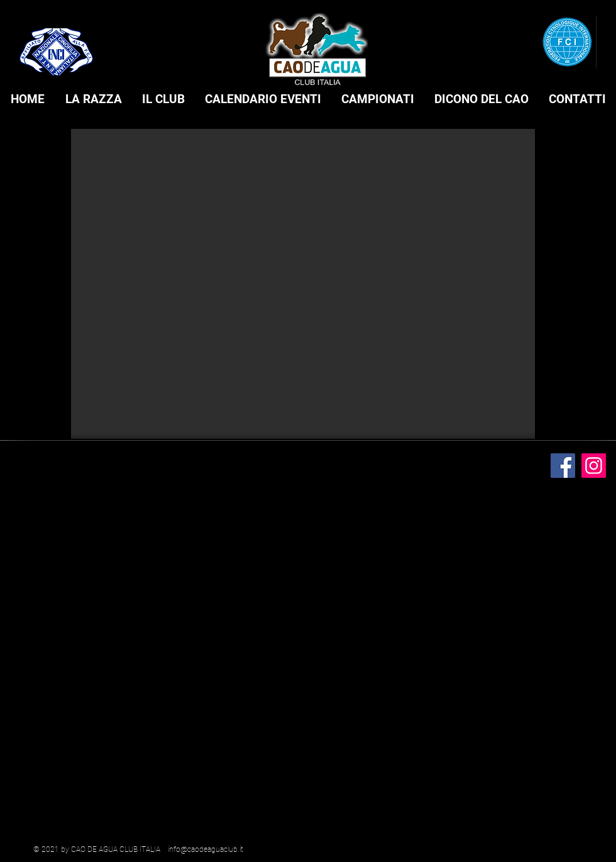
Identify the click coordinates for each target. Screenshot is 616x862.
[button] (93, 99)
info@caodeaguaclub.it (206, 849)
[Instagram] (594, 466)
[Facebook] (563, 466)
